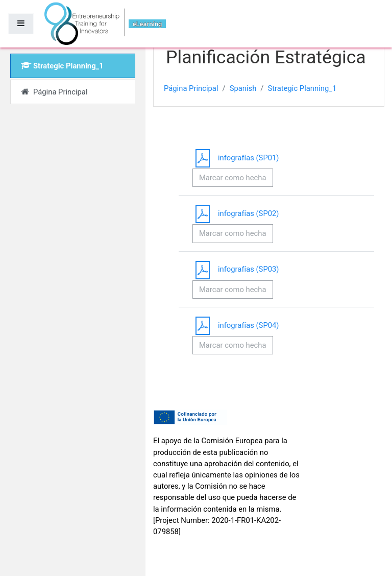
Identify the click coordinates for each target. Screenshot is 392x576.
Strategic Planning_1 (302, 88)
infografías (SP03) (236, 269)
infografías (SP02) (236, 213)
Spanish (243, 88)
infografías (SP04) (236, 325)
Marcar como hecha (233, 178)
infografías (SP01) (236, 158)
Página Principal (191, 88)
